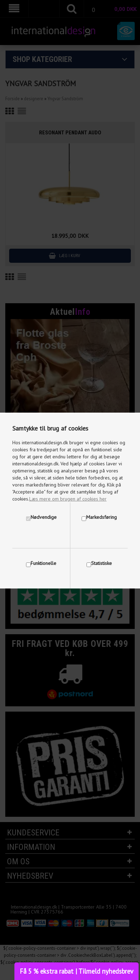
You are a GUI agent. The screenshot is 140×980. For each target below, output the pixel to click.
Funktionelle (43, 563)
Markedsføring (101, 517)
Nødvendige (44, 517)
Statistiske (101, 563)
